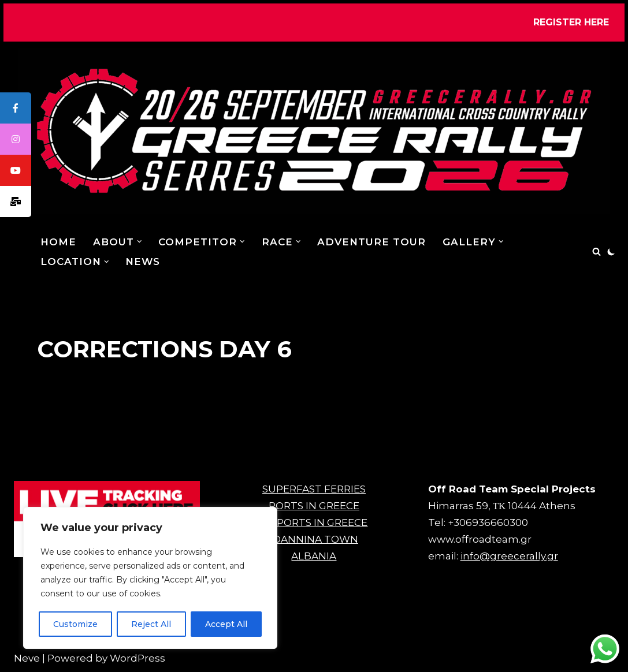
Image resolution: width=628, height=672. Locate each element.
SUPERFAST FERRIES (314, 489)
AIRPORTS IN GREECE (314, 522)
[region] (150, 578)
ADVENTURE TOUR (372, 242)
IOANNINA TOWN (314, 539)
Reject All (151, 624)
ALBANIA (314, 556)
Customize (75, 624)
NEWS (143, 262)
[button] (140, 242)
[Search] (597, 251)
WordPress (138, 658)
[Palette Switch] (611, 252)
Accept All (226, 624)
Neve (27, 658)
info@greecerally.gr (509, 556)
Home (58, 242)
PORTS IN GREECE (314, 506)
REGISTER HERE (571, 22)
